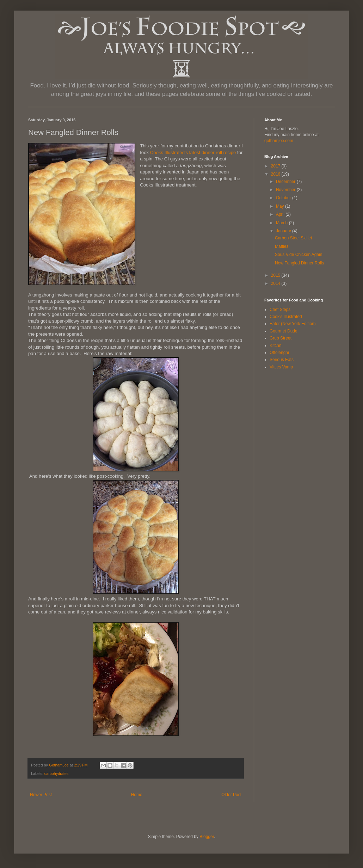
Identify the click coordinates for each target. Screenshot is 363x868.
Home (137, 795)
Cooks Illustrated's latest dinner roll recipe (193, 152)
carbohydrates (56, 774)
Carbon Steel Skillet (293, 238)
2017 (276, 166)
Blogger (207, 837)
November (286, 190)
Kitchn (275, 346)
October (284, 198)
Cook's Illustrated (286, 317)
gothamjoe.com (279, 141)
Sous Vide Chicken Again (299, 255)
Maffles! (282, 246)
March (282, 223)
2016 (276, 174)
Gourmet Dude (284, 331)
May (281, 206)
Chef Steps (280, 310)
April (281, 214)
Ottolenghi (279, 353)
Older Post (231, 795)
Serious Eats (282, 360)
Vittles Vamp (281, 367)
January (284, 231)
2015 (276, 275)
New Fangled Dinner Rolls (299, 263)
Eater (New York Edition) (293, 324)
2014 (276, 283)
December (286, 182)
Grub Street (281, 338)
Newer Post (41, 795)
